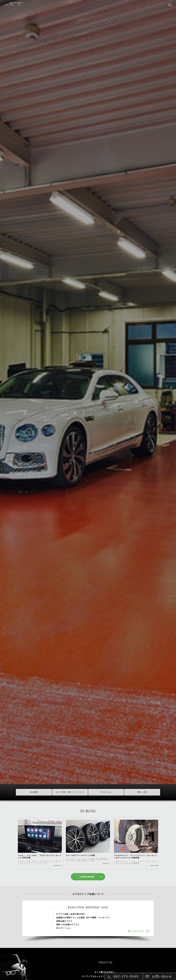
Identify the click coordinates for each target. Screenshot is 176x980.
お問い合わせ (162, 976)
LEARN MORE (87, 877)
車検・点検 (142, 792)
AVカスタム (106, 792)
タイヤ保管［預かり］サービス (70, 792)
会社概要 (34, 792)
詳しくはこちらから (136, 931)
